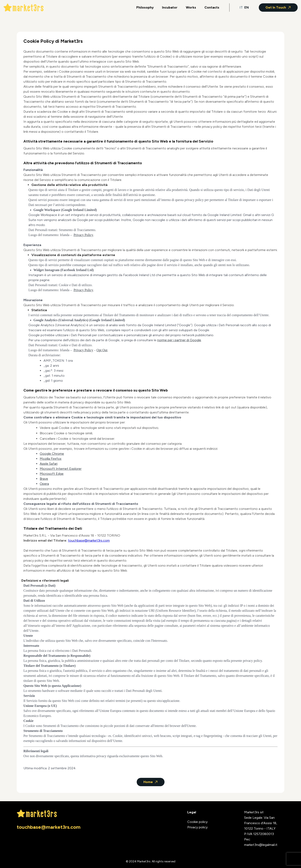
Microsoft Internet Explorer (61, 469)
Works (191, 7)
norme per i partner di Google (179, 340)
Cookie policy (197, 822)
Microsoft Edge (52, 474)
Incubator (170, 7)
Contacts (212, 7)
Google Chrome (52, 454)
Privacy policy (197, 827)
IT (241, 7)
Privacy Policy (83, 235)
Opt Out (102, 350)
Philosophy (145, 7)
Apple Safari (49, 464)
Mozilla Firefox (51, 459)
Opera (44, 484)
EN (247, 7)
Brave (44, 479)
